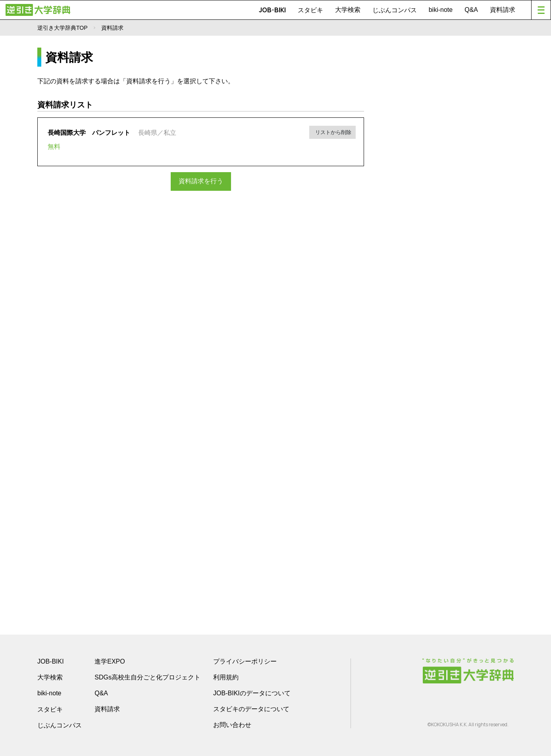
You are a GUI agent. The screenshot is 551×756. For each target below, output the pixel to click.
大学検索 (348, 10)
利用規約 (226, 677)
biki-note (441, 10)
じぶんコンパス (395, 10)
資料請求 (503, 10)
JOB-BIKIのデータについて (252, 693)
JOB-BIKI (272, 10)
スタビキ (310, 10)
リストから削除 (333, 131)
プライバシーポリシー (245, 661)
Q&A (471, 10)
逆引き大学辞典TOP (63, 28)
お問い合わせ (232, 725)
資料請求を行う (201, 181)
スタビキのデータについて (251, 709)
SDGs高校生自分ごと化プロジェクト (147, 677)
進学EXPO (110, 661)
